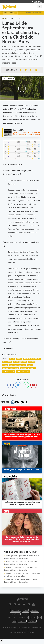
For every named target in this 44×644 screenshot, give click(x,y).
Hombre (35, 614)
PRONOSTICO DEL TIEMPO (32, 359)
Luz (39, 617)
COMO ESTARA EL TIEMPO (11, 368)
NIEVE (5, 365)
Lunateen (22, 621)
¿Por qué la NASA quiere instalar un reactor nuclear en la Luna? (27, 134)
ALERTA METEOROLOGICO (17, 365)
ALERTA (30, 365)
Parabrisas (12, 617)
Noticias (34, 610)
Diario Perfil (16, 610)
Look (33, 617)
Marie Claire (15, 614)
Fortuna (26, 614)
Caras (26, 610)
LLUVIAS (16, 362)
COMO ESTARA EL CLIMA (28, 368)
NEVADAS (32, 362)
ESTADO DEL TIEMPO (23, 371)
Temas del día (10, 13)
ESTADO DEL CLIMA (9, 371)
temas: (5, 359)
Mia (14, 621)
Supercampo (23, 617)
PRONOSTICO (7, 362)
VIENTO (24, 362)
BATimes (32, 621)
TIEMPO (19, 359)
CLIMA (12, 359)
